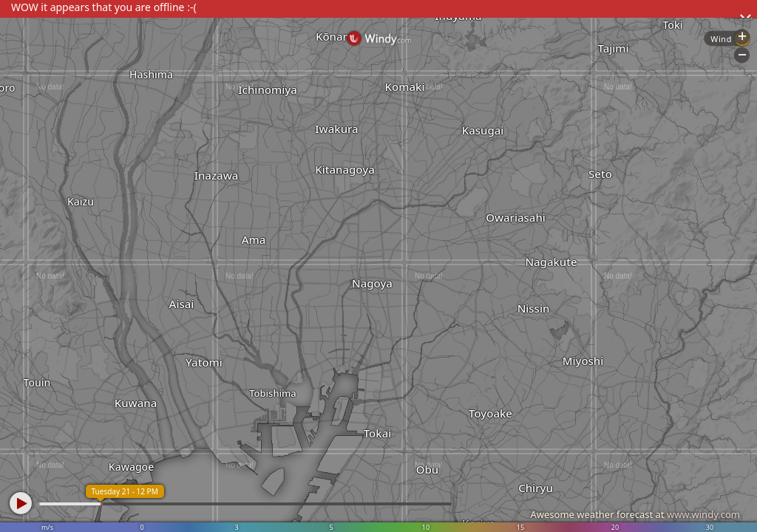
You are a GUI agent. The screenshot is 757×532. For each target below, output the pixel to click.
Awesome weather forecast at (635, 514)
